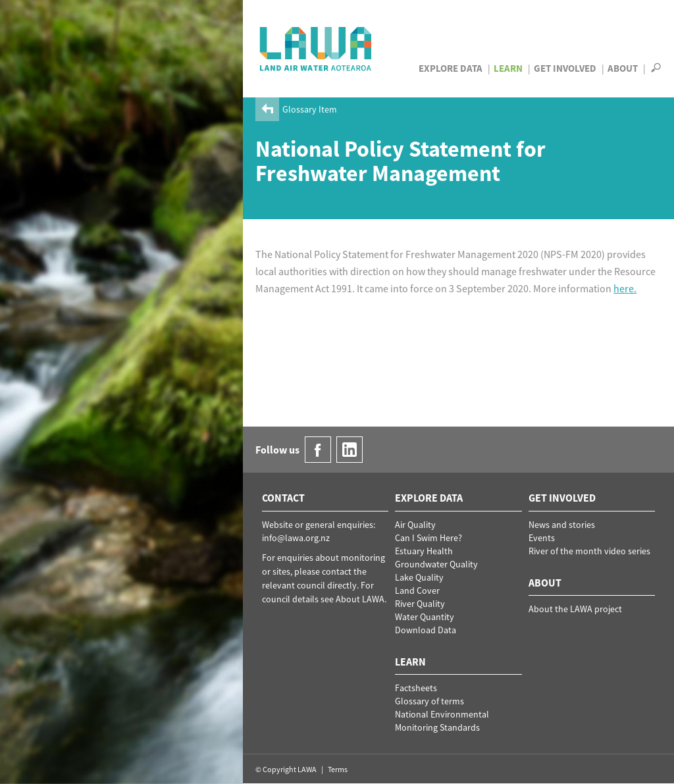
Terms (338, 769)
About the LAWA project (575, 609)
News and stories (562, 525)
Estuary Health (424, 551)
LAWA (316, 49)
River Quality (420, 604)
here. (625, 288)
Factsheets (416, 688)
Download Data (426, 630)
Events (542, 538)
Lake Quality (419, 577)
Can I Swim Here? (428, 538)
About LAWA (360, 599)
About (623, 68)
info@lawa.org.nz (296, 538)
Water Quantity (425, 617)
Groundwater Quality (436, 564)
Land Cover (417, 590)
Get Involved (565, 68)
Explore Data (451, 68)
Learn (508, 68)
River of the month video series (589, 551)
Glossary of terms (429, 701)
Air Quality (415, 525)
